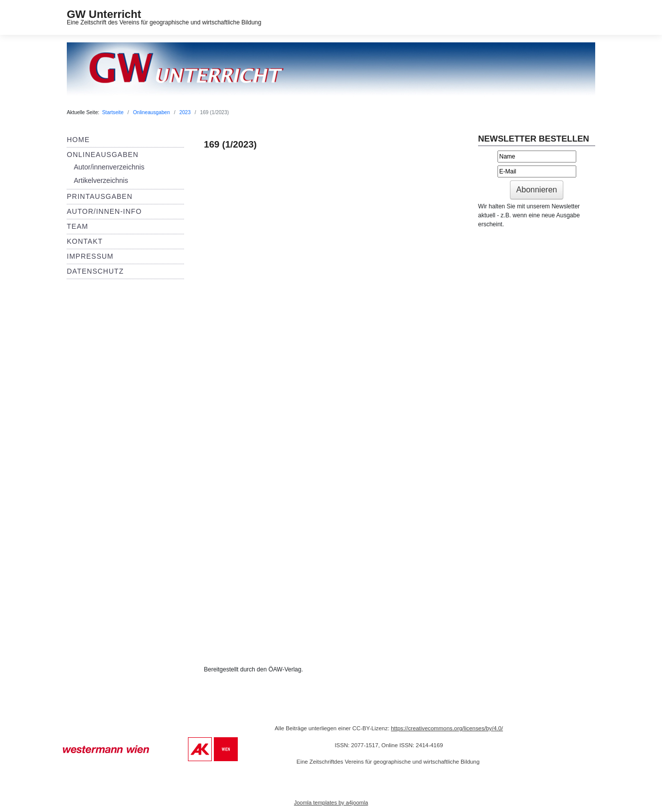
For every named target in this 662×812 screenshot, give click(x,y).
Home (78, 140)
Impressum (90, 256)
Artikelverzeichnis (101, 180)
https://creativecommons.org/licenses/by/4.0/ (447, 728)
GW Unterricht (104, 14)
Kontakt (85, 241)
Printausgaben (100, 196)
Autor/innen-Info (104, 211)
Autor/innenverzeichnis (109, 167)
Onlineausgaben (103, 155)
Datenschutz (95, 271)
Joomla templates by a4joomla (331, 803)
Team (78, 226)
